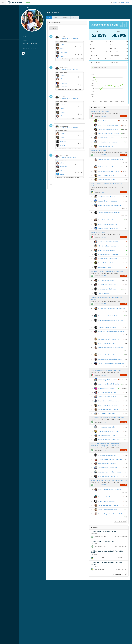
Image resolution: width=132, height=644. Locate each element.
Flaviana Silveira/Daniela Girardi (111, 246)
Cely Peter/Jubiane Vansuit (109, 214)
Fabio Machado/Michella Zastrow (111, 140)
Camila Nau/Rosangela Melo (109, 348)
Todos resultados (120, 583)
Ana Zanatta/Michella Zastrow (110, 151)
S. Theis (68, 56)
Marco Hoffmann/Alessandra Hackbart (113, 223)
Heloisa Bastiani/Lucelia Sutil (110, 514)
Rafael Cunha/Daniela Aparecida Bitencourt (111, 329)
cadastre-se (125, 2)
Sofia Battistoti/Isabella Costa (110, 307)
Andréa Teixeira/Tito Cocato (109, 560)
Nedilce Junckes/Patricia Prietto (110, 379)
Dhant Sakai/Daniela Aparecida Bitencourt (110, 356)
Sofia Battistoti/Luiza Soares (109, 502)
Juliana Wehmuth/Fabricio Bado (110, 518)
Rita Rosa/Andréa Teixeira (109, 556)
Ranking (81, 18)
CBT (105, 210)
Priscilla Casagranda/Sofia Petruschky (113, 507)
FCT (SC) (107, 116)
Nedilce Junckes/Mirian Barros (110, 242)
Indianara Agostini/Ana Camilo (110, 410)
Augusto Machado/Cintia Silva (110, 302)
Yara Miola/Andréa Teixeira (109, 197)
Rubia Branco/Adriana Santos (110, 181)
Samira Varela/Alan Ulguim (109, 268)
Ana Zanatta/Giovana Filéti (109, 453)
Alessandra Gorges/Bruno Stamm (111, 186)
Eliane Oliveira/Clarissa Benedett (111, 449)
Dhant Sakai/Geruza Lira (108, 285)
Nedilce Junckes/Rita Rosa (109, 193)
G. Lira (67, 175)
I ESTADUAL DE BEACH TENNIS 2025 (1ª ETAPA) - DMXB (110, 289)
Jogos (61, 18)
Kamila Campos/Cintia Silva (109, 425)
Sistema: (4, 42)
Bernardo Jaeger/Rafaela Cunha (111, 337)
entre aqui (116, 2)
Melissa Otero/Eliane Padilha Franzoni (113, 383)
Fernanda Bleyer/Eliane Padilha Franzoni (110, 174)
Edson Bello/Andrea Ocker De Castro (112, 523)
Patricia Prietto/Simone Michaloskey (112, 484)
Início (28, 8)
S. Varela (68, 108)
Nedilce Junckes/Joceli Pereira (110, 367)
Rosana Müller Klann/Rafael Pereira (112, 530)
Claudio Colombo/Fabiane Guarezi (111, 440)
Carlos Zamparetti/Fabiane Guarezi (112, 472)
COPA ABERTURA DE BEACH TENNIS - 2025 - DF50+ (108, 401)
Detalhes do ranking (119, 636)
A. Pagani (68, 145)
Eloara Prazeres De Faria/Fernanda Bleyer (110, 393)
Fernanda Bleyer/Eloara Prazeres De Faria (110, 576)
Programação (71, 18)
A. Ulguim (68, 105)
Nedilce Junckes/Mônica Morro (110, 568)
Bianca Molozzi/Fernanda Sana (110, 219)
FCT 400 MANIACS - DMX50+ (76, 39)
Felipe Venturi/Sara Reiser (109, 311)
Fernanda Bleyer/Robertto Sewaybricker (113, 371)
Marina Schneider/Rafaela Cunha (111, 417)
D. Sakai (68, 171)
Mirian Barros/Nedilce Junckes (110, 480)
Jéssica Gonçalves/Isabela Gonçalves (112, 548)
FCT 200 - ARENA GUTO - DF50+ (103, 112)
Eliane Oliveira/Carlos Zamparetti (111, 363)
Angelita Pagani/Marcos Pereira (110, 272)
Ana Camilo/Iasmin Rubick (109, 298)
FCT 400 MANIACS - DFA (74, 157)
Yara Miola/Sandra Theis (108, 121)
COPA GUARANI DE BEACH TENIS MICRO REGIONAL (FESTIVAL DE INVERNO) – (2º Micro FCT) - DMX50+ (109, 492)
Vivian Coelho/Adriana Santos (110, 238)
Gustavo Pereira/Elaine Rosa (110, 436)
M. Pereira (69, 142)
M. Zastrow (69, 83)
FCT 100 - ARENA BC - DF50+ (102, 160)
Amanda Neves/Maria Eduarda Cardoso (113, 341)
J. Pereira (68, 45)
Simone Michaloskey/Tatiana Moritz (112, 230)
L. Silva (68, 48)
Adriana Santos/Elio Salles (109, 147)
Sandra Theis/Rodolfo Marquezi (111, 125)
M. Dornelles (69, 167)
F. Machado (69, 87)
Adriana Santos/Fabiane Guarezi (111, 276)
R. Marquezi (69, 53)
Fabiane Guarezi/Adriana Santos (111, 133)
